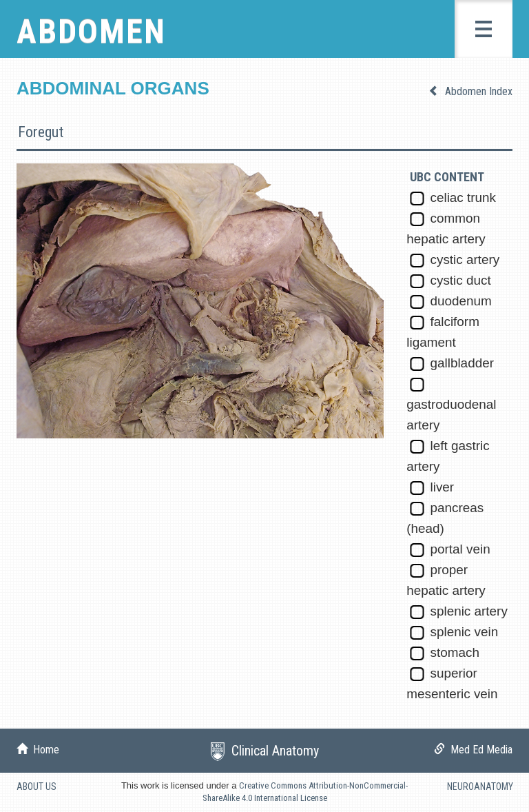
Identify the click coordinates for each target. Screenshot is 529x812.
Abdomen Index (477, 91)
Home (43, 750)
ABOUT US (37, 786)
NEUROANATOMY (480, 786)
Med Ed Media (479, 750)
